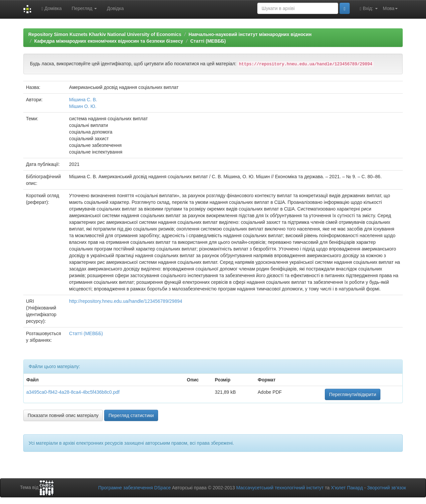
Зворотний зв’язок (387, 488)
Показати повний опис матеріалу (63, 415)
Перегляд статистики (131, 415)
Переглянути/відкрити (353, 394)
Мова (390, 8)
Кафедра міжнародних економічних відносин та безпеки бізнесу (109, 41)
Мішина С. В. (83, 100)
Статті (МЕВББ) (208, 41)
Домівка (51, 8)
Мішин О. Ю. (83, 106)
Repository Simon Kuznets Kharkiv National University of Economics (105, 34)
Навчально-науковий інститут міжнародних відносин (250, 34)
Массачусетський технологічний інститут (280, 488)
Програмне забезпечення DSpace (134, 488)
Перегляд (84, 8)
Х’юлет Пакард (347, 488)
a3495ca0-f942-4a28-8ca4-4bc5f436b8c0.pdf (73, 392)
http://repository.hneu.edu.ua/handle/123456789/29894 (126, 301)
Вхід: (369, 8)
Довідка (115, 8)
